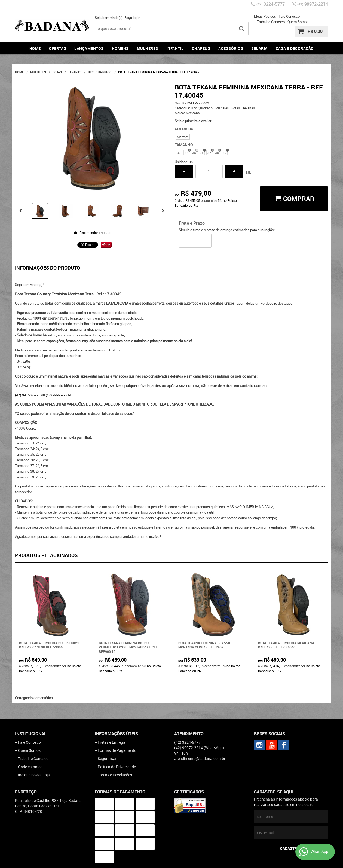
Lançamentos (89, 48)
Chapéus (201, 48)
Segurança (107, 759)
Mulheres (148, 48)
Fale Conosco (289, 16)
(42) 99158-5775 (28, 395)
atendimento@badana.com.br (200, 759)
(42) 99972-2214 (58, 395)
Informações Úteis (116, 734)
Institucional (31, 734)
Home (35, 48)
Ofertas (58, 48)
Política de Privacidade (117, 767)
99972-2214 (313, 4)
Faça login (132, 18)
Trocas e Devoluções (115, 775)
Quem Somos (298, 22)
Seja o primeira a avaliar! (193, 121)
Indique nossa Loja (34, 775)
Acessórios (231, 48)
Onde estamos (30, 767)
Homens (120, 48)
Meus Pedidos (265, 16)
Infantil (175, 48)
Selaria (259, 48)
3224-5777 (271, 4)
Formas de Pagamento (117, 750)
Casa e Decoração (295, 48)
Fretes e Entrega (111, 742)
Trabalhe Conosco (271, 22)
